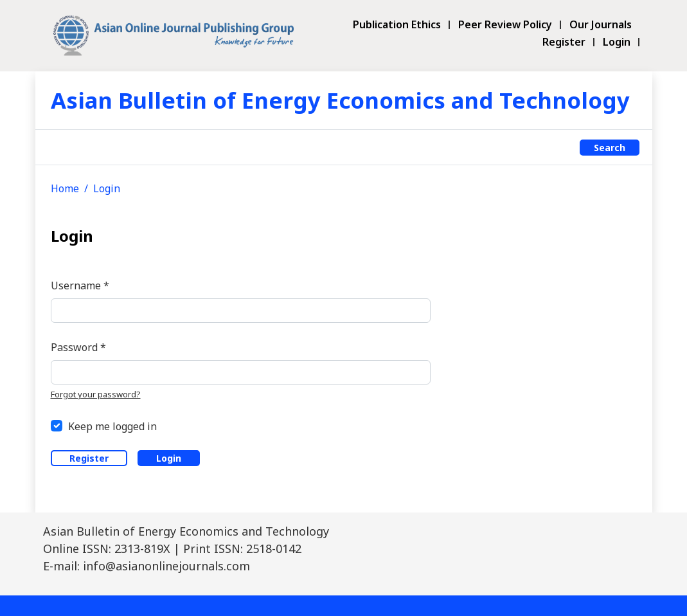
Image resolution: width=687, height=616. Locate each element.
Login (617, 42)
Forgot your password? (96, 394)
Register (564, 42)
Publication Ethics (397, 25)
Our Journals (601, 25)
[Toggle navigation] (58, 147)
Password (78, 347)
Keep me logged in (112, 426)
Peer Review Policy (505, 25)
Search (610, 148)
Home (65, 188)
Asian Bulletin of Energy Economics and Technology (340, 100)
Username (80, 285)
